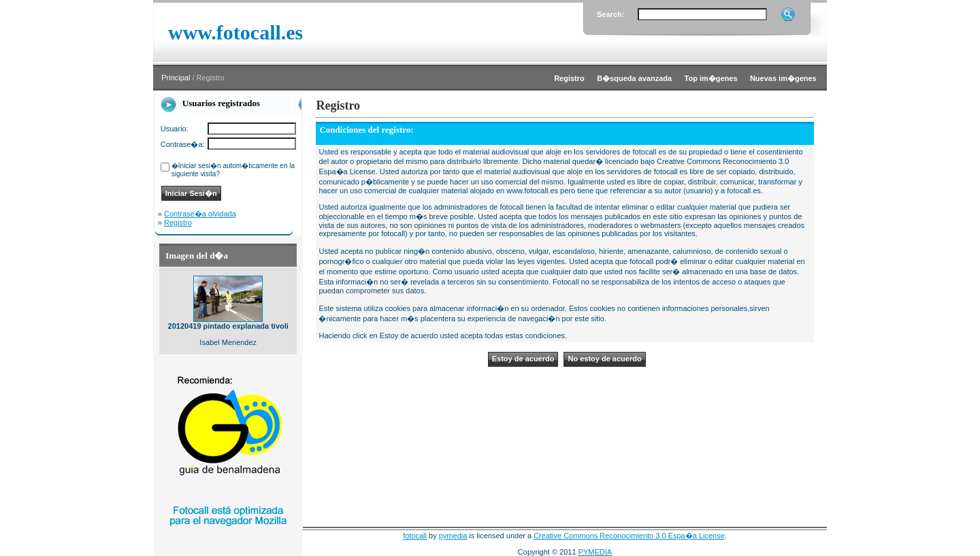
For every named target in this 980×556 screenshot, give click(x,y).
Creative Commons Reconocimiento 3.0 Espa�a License (629, 536)
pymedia (453, 536)
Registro (178, 223)
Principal (176, 78)
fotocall (415, 536)
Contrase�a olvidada (200, 214)
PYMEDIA (595, 552)
